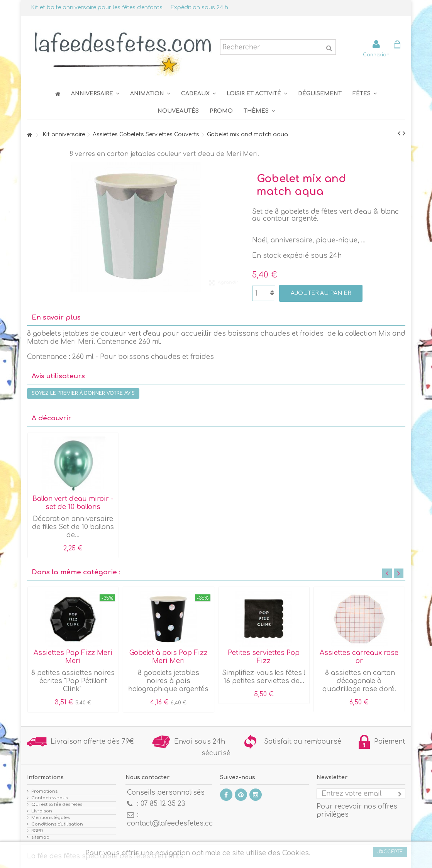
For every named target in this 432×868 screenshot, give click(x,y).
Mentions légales (51, 818)
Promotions (44, 791)
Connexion (376, 55)
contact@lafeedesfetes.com (173, 823)
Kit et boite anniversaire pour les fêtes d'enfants (97, 8)
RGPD (37, 831)
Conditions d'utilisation (57, 824)
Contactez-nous (50, 798)
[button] (365, 94)
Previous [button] (387, 573)
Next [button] (399, 573)
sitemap (40, 837)
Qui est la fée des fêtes (57, 805)
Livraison (42, 811)
